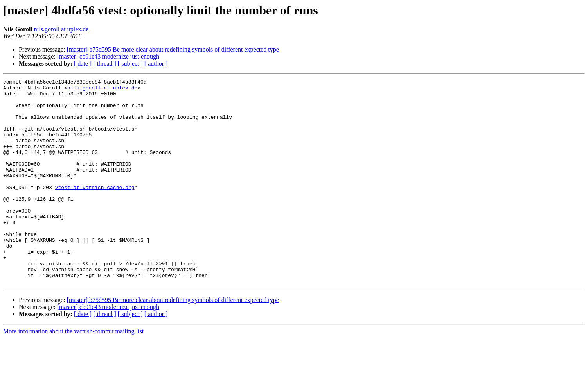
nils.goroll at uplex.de (61, 29)
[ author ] (156, 63)
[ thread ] (105, 63)
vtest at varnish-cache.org (95, 209)
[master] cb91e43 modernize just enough (108, 56)
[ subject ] (130, 63)
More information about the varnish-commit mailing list (73, 372)
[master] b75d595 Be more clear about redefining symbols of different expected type (173, 49)
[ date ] (83, 63)
